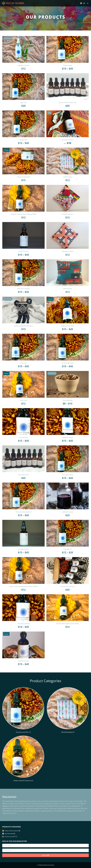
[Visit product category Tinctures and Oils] (23, 710)
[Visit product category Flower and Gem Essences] (23, 759)
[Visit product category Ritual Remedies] (68, 710)
